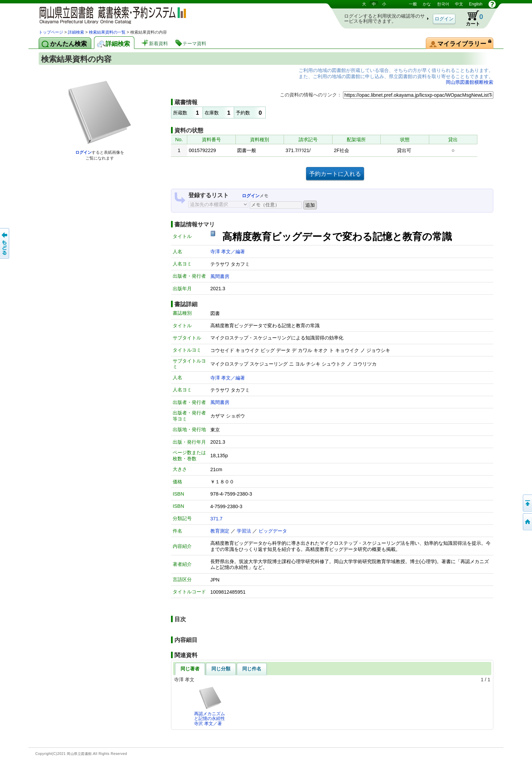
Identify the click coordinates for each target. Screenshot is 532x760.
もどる (5, 243)
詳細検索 (76, 32)
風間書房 (220, 276)
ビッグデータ (273, 531)
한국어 (443, 4)
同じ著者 (190, 669)
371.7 (216, 519)
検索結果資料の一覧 (107, 32)
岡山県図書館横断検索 (470, 82)
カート (471, 18)
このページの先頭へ (527, 503)
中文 (459, 4)
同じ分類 (221, 669)
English (476, 4)
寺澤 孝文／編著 (228, 252)
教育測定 (220, 531)
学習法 (244, 531)
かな (427, 4)
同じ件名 (252, 669)
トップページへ (527, 522)
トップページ (51, 32)
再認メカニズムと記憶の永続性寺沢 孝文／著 (210, 706)
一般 (413, 4)
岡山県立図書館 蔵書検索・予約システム (110, 14)
